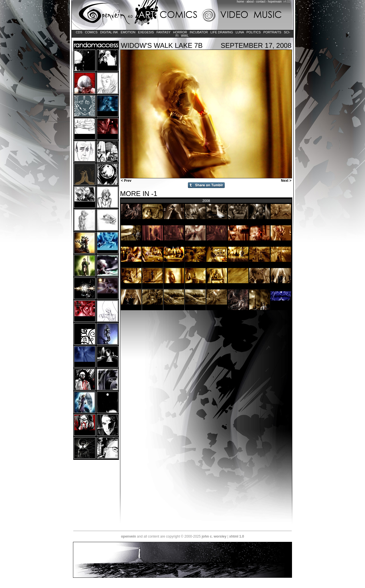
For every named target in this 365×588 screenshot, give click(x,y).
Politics (254, 32)
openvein (128, 536)
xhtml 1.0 (237, 536)
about (250, 2)
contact (261, 2)
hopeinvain (275, 2)
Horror (180, 32)
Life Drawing (222, 32)
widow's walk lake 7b (162, 45)
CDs (79, 32)
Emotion (128, 32)
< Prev (126, 181)
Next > (287, 181)
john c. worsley (214, 536)
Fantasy (164, 32)
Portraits (272, 32)
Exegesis (146, 32)
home (241, 2)
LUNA (240, 32)
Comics (91, 32)
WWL (185, 36)
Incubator (199, 32)
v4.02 (287, 2)
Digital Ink (109, 32)
